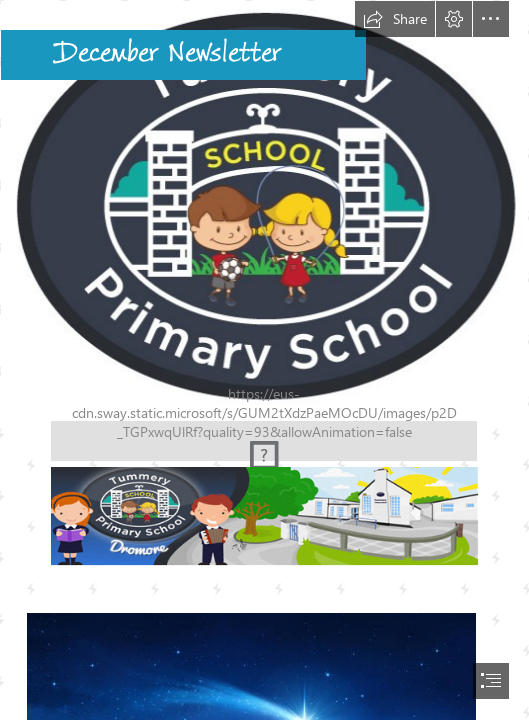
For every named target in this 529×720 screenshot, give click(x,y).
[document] (264, 360)
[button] (395, 19)
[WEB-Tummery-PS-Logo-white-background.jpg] (264, 206)
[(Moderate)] (264, 440)
